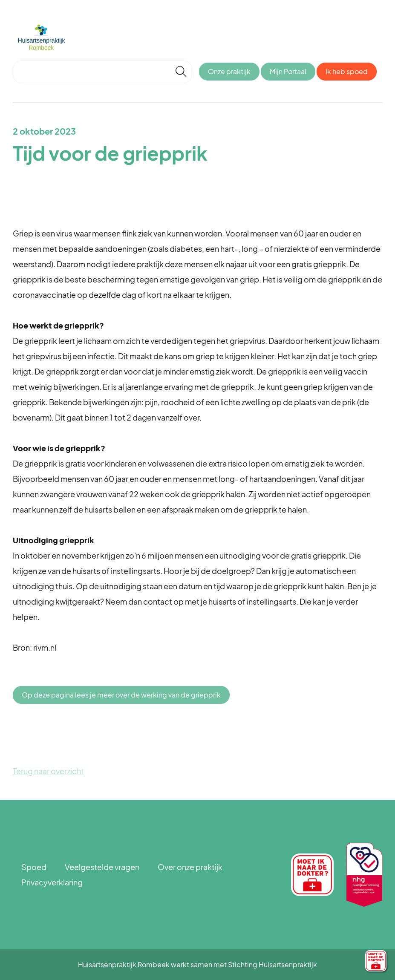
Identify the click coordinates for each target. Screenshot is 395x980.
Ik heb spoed (347, 71)
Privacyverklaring (52, 882)
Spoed (34, 867)
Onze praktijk (229, 71)
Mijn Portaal (288, 71)
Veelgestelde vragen (102, 867)
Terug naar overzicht (48, 771)
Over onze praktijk (190, 867)
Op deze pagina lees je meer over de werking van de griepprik (121, 695)
